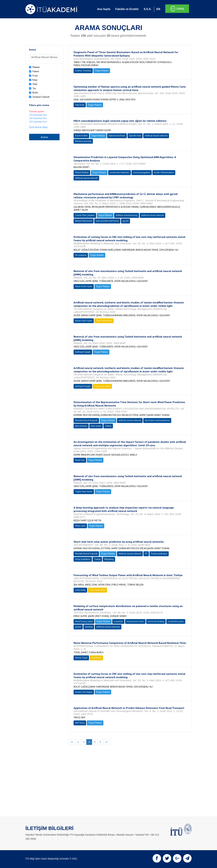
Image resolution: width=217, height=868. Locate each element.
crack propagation (142, 172)
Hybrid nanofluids (117, 136)
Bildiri (35, 93)
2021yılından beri (38, 122)
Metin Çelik (80, 526)
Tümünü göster (37, 111)
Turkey (108, 426)
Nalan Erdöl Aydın (84, 286)
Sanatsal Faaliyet (41, 97)
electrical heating (156, 621)
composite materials (120, 172)
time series (96, 426)
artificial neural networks (108, 627)
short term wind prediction (157, 420)
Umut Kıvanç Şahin (84, 621)
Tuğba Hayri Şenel (84, 491)
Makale (36, 67)
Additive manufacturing (127, 215)
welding (89, 627)
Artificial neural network (156, 136)
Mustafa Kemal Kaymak (86, 420)
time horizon (81, 426)
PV (146, 554)
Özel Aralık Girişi (38, 127)
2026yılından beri (38, 115)
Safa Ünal (80, 105)
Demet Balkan (82, 172)
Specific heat (135, 136)
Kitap (35, 80)
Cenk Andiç (80, 590)
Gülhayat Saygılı (83, 352)
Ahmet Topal (81, 658)
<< (72, 742)
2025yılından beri (38, 118)
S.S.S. (147, 9)
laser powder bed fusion (107, 221)
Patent (36, 71)
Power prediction (159, 554)
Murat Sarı (80, 460)
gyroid (126, 221)
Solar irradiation (83, 559)
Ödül (35, 84)
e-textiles (118, 621)
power (78, 627)
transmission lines (135, 621)
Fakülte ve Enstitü (127, 9)
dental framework (84, 221)
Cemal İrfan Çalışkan (85, 215)
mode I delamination (164, 172)
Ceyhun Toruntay (83, 71)
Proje (35, 76)
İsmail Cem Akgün (84, 692)
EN (158, 9)
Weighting (109, 559)
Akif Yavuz (80, 723)
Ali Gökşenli (81, 255)
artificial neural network (86, 178)
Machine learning (83, 141)
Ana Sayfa (104, 9)
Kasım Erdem (81, 136)
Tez (34, 88)
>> (107, 742)
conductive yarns (176, 621)
